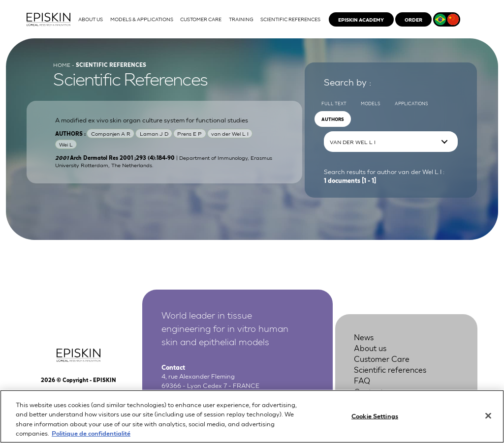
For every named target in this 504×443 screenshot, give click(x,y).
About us (370, 347)
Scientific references (390, 369)
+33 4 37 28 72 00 (210, 394)
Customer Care (382, 358)
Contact (369, 391)
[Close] (488, 424)
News (364, 337)
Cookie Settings (375, 424)
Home (62, 64)
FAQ (362, 380)
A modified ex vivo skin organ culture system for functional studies (152, 119)
